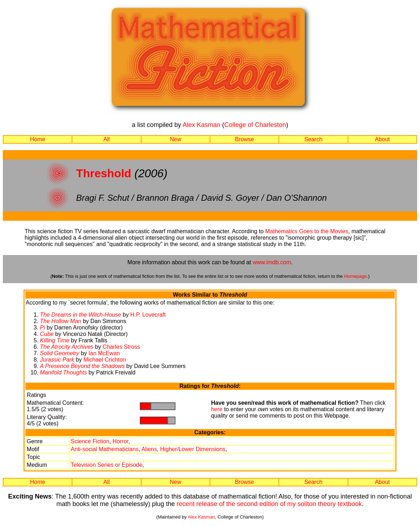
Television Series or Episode (106, 465)
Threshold (104, 173)
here (217, 409)
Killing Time (55, 340)
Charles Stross (121, 347)
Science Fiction (90, 441)
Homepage (355, 276)
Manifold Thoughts (63, 372)
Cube (47, 334)
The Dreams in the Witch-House (81, 315)
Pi (42, 328)
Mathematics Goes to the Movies (307, 231)
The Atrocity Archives (67, 347)
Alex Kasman (201, 125)
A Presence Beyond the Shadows (82, 366)
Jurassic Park (57, 360)
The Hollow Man (61, 321)
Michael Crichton (105, 360)
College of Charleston (255, 125)
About (382, 139)
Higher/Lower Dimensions (193, 449)
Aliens (149, 449)
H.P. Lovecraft (148, 315)
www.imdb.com (272, 262)
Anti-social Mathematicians (104, 449)
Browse (244, 139)
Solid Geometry (60, 353)
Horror (121, 441)
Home (38, 139)
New (175, 139)
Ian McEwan (104, 353)
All (107, 139)
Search (314, 139)
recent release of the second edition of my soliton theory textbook (269, 504)
